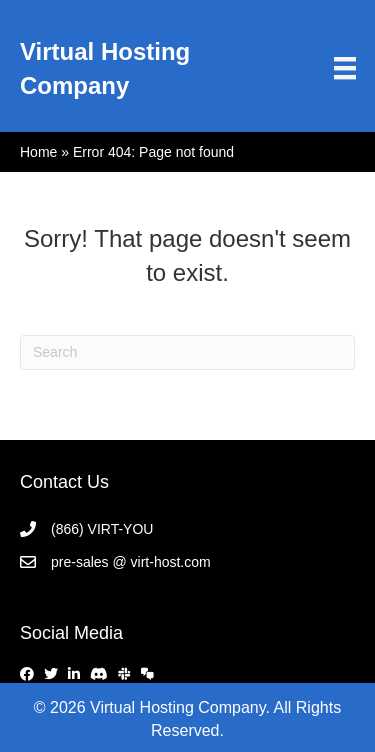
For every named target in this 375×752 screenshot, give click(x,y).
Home (38, 152)
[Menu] (345, 68)
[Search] (187, 352)
